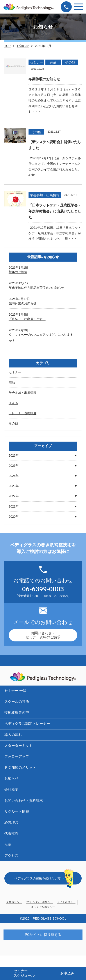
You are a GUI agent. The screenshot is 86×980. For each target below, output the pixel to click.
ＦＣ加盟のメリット (20, 767)
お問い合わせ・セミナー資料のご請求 (43, 635)
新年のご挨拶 (18, 272)
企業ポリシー (14, 902)
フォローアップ (17, 756)
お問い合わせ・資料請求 (24, 801)
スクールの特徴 (17, 702)
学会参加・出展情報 (23, 393)
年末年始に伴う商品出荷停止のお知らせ (36, 288)
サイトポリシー (66, 902)
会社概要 (11, 790)
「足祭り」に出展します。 (27, 319)
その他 (13, 423)
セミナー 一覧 (15, 691)
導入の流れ (13, 735)
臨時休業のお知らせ (23, 303)
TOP (8, 46)
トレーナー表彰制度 (23, 413)
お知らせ (23, 46)
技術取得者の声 (17, 713)
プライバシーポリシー (39, 902)
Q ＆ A (13, 403)
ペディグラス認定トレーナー (27, 724)
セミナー (15, 372)
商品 (12, 382)
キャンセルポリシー (43, 907)
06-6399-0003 (43, 589)
